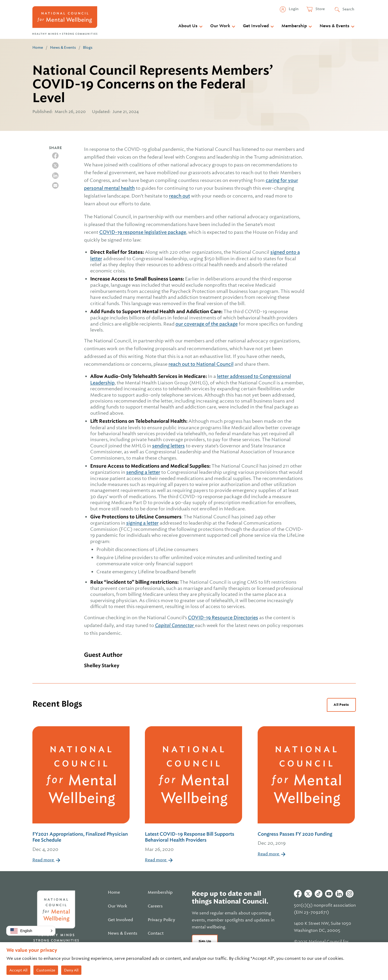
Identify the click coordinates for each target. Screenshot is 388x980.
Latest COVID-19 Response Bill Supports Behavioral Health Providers (194, 842)
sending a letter (143, 472)
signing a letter (142, 523)
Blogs (88, 47)
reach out (179, 196)
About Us (188, 26)
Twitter (308, 894)
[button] (31, 931)
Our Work (220, 26)
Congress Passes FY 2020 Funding (306, 839)
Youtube (329, 894)
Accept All (18, 970)
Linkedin (339, 894)
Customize (46, 970)
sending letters (168, 446)
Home (38, 47)
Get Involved (256, 26)
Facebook (298, 894)
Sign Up (205, 941)
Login (293, 9)
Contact (156, 933)
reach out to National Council (201, 364)
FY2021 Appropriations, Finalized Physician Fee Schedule (82, 842)
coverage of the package (211, 324)
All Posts (341, 705)
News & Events (334, 26)
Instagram (350, 894)
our (180, 324)
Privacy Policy (161, 920)
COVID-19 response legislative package (143, 232)
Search (348, 9)
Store (320, 9)
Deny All (71, 970)
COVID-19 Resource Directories (223, 618)
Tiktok (319, 894)
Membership (294, 26)
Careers (155, 906)
